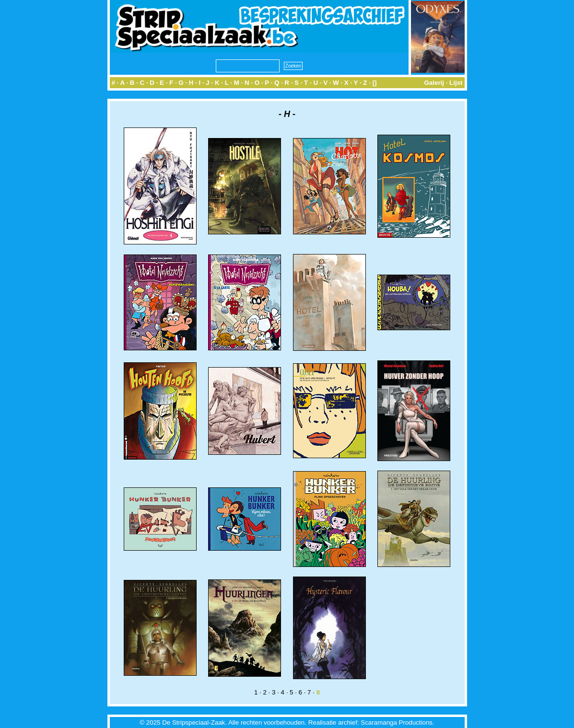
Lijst (456, 83)
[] (375, 83)
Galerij (434, 83)
